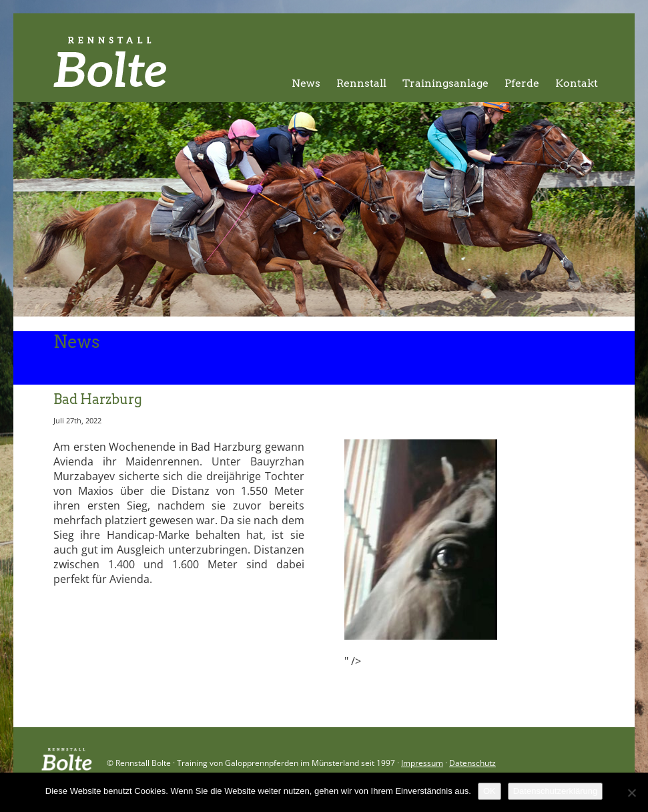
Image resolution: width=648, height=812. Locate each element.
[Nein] (631, 793)
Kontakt (577, 83)
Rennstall (361, 83)
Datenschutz (472, 763)
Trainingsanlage (445, 83)
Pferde (522, 83)
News (306, 83)
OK (490, 791)
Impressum (422, 763)
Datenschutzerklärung (555, 791)
